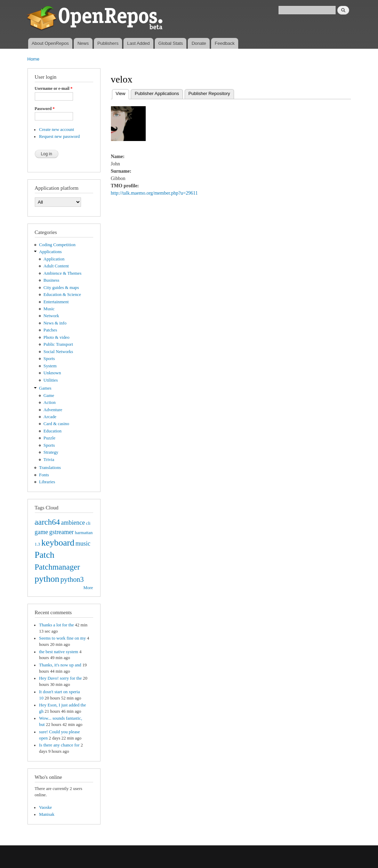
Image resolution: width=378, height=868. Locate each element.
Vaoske (45, 807)
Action (50, 402)
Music (49, 309)
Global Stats (171, 43)
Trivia (49, 460)
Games (45, 388)
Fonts (44, 475)
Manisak (47, 814)
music (83, 544)
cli (88, 523)
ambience (73, 523)
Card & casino (56, 424)
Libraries (47, 482)
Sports (49, 359)
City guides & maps (61, 288)
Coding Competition (57, 245)
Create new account (57, 130)
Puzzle (49, 438)
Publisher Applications (157, 93)
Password (45, 109)
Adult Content (56, 266)
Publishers (108, 43)
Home (34, 59)
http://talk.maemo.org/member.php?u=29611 (154, 193)
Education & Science (62, 295)
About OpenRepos (50, 43)
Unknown (52, 373)
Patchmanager (57, 567)
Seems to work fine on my (62, 638)
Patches (50, 330)
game (42, 532)
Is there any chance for (59, 745)
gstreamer (61, 532)
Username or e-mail (54, 88)
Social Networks (58, 352)
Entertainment (56, 302)
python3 (72, 579)
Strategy (51, 452)
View (123, 93)
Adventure (53, 410)
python (47, 579)
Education (53, 431)
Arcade (50, 417)
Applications (50, 252)
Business (51, 280)
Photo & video (57, 337)
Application (54, 259)
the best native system (59, 652)
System (50, 366)
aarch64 (47, 522)
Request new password (59, 136)
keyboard (58, 543)
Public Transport (58, 344)
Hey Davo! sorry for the (60, 678)
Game (49, 396)
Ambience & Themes (62, 273)
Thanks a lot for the (56, 625)
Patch (45, 555)
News (83, 43)
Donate (199, 43)
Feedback (225, 43)
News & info (55, 323)
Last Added (138, 43)
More (88, 588)
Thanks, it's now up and (60, 665)
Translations (50, 468)
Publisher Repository (209, 93)
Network (51, 316)
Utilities (51, 380)
